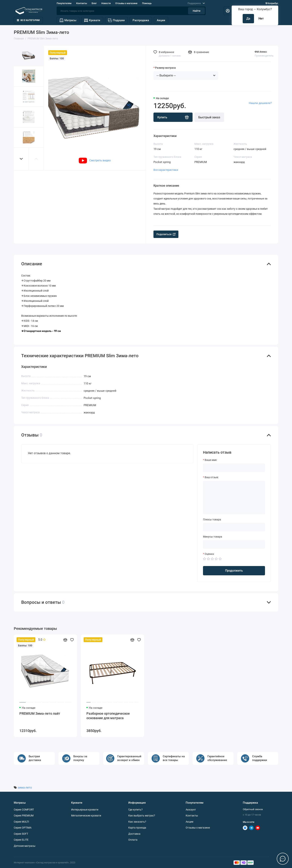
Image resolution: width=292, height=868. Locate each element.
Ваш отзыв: (212, 477)
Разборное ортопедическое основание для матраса (108, 716)
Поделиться (166, 234)
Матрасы (68, 20)
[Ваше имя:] (234, 468)
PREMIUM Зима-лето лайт (40, 713)
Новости (106, 3)
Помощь (147, 3)
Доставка (134, 834)
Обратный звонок (253, 809)
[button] (21, 159)
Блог (94, 3)
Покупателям (64, 3)
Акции (161, 20)
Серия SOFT (21, 834)
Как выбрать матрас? (142, 816)
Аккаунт (191, 810)
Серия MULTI (21, 822)
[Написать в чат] (283, 859)
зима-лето (25, 788)
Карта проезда (137, 828)
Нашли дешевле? (260, 103)
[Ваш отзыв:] (234, 498)
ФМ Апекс (261, 52)
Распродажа (141, 20)
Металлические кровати (86, 816)
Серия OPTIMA (23, 828)
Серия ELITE (21, 840)
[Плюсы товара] (234, 527)
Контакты (82, 3)
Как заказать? (137, 822)
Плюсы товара (212, 519)
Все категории (28, 20)
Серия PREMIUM (24, 816)
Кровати (92, 20)
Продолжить (234, 571)
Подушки (116, 20)
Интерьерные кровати (85, 810)
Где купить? (135, 810)
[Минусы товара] (234, 544)
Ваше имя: (211, 460)
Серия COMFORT (24, 810)
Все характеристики (166, 170)
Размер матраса (165, 68)
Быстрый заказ (209, 117)
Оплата (133, 840)
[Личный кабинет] (228, 11)
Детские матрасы (25, 846)
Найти (197, 11)
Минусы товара (213, 537)
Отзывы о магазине (126, 3)
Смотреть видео (95, 160)
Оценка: (210, 554)
